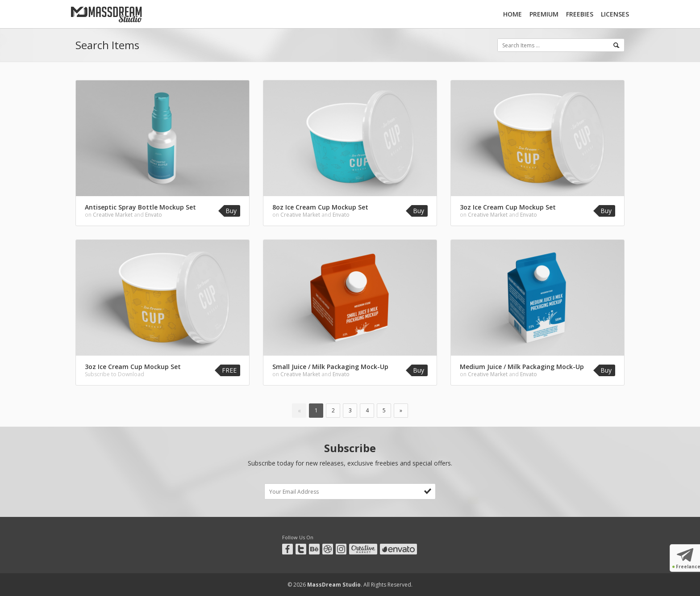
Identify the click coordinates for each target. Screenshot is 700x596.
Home (512, 14)
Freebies (580, 14)
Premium (544, 14)
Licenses (615, 14)
